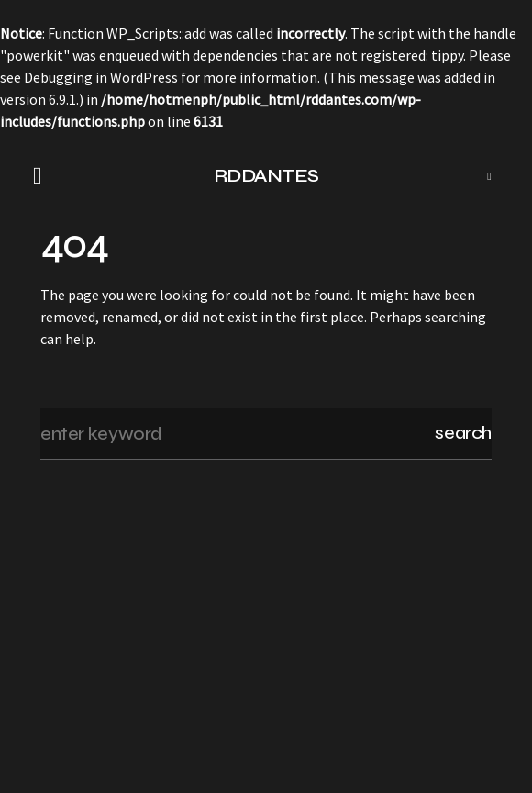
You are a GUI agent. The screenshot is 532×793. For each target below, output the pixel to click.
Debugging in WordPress (101, 77)
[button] (43, 176)
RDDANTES (266, 176)
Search (463, 433)
